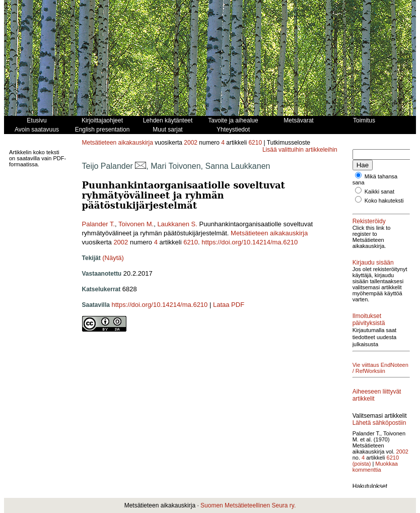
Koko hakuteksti (384, 201)
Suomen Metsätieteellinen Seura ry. (248, 505)
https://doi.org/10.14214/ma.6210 (250, 242)
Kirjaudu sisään (373, 263)
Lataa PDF (229, 305)
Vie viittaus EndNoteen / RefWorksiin (380, 368)
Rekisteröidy (369, 221)
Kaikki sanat (379, 191)
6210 (255, 143)
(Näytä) (113, 258)
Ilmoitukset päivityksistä (369, 319)
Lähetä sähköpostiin (379, 423)
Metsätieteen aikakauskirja (118, 143)
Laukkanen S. (177, 224)
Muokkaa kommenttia (375, 467)
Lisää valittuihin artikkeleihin (300, 150)
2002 (191, 143)
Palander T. (99, 224)
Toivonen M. (136, 224)
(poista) (362, 464)
